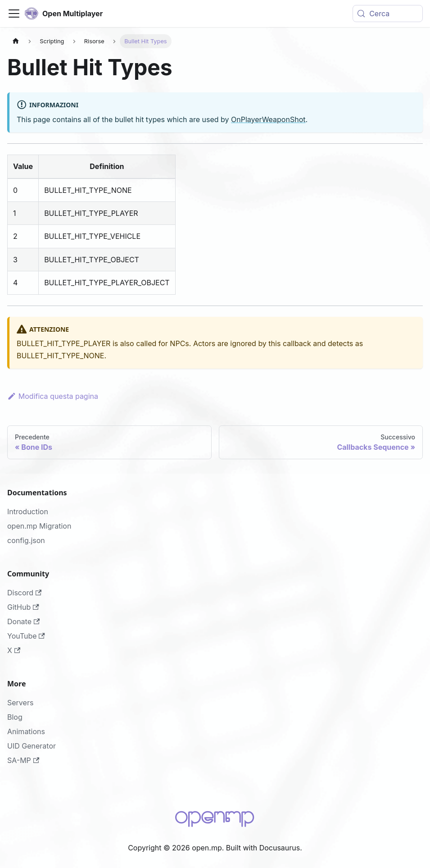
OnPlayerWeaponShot (268, 119)
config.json (26, 540)
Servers (20, 703)
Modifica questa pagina (53, 396)
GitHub (23, 607)
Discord (24, 593)
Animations (26, 731)
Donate (23, 621)
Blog (15, 717)
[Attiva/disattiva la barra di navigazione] (14, 14)
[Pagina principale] (16, 41)
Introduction (28, 512)
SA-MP (23, 760)
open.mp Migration (39, 526)
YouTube (26, 636)
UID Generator (32, 746)
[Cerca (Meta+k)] (388, 14)
